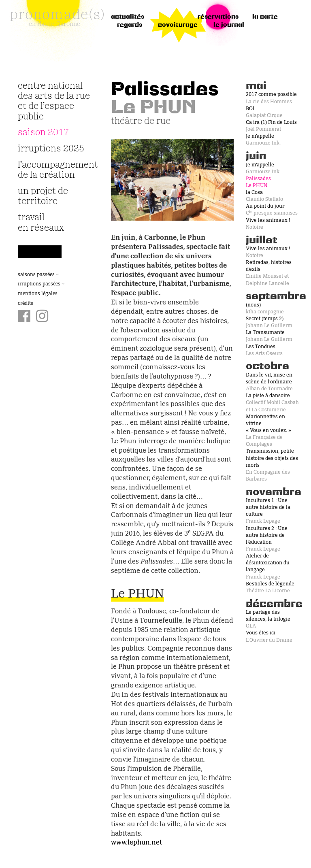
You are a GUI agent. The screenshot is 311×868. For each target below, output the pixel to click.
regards (130, 25)
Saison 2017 (43, 133)
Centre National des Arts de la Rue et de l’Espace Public (54, 101)
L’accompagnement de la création (54, 170)
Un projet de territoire (43, 196)
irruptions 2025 (51, 149)
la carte (265, 17)
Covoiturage (178, 25)
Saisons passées (38, 275)
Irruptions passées (41, 284)
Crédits (26, 304)
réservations (218, 17)
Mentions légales (38, 294)
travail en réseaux (41, 223)
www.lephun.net (136, 843)
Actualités (128, 17)
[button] (120, 180)
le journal (229, 25)
